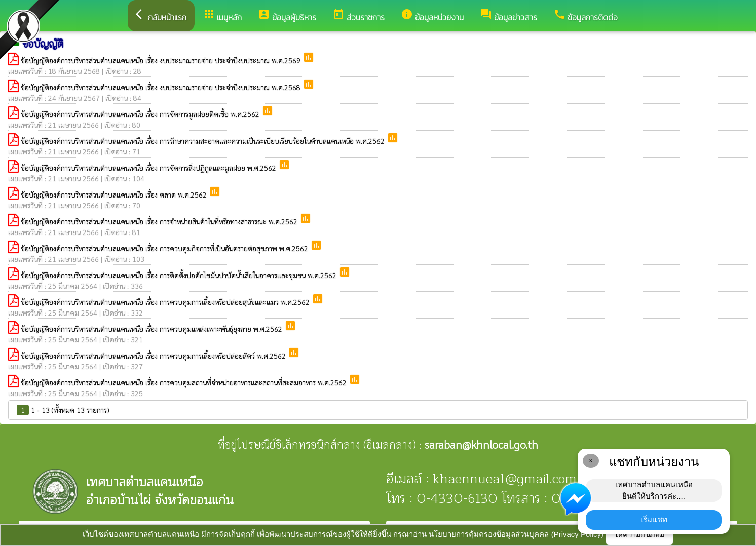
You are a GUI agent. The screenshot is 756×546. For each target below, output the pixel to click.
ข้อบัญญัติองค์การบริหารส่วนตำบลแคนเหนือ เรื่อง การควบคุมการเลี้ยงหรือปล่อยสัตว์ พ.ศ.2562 (154, 356)
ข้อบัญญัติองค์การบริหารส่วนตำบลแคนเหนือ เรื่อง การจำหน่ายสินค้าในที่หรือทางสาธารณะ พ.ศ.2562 (160, 221)
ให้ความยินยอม (639, 535)
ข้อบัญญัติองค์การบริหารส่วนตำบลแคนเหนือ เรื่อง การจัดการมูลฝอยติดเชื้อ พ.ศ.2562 (141, 114)
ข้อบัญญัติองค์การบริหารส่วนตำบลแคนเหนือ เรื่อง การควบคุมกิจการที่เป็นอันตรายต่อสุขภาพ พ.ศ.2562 (165, 248)
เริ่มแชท (654, 519)
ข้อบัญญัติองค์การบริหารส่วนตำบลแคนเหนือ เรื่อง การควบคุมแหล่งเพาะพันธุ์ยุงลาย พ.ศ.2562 (153, 329)
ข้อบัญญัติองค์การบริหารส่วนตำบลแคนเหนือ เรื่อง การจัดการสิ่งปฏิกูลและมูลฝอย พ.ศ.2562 (149, 168)
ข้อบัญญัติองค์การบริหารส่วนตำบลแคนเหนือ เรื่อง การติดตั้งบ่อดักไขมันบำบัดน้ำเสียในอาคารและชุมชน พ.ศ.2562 (180, 275)
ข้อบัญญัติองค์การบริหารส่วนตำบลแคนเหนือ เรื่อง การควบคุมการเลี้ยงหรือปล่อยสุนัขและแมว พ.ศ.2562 (166, 302)
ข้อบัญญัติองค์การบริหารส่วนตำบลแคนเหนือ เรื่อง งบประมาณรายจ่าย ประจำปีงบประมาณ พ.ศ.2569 (162, 60)
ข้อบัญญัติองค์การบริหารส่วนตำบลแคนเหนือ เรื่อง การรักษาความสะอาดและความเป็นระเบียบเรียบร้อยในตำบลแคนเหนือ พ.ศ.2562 (204, 141)
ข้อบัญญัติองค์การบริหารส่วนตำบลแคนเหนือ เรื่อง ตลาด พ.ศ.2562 (115, 194)
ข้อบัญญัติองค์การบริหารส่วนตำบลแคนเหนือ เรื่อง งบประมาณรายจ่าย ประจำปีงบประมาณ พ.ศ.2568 (162, 87)
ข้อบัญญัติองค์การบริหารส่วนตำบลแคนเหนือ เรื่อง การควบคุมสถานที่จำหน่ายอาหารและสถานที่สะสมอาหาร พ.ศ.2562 (185, 382)
